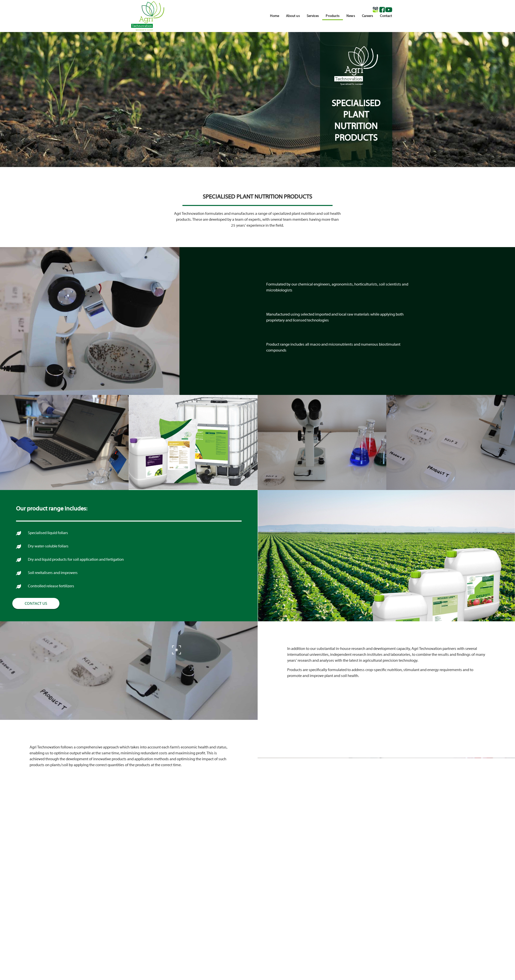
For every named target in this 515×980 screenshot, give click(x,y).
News (351, 16)
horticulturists (366, 285)
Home (274, 16)
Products (333, 16)
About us (293, 16)
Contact (386, 16)
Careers (368, 16)
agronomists (342, 285)
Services (313, 16)
